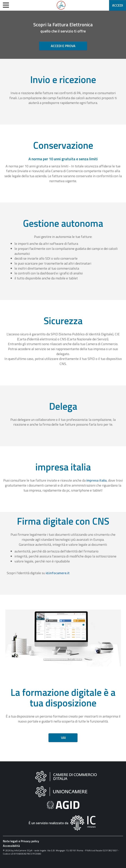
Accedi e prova (63, 46)
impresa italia (96, 480)
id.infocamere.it (58, 573)
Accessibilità (11, 846)
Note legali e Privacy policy (21, 841)
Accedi (118, 5)
